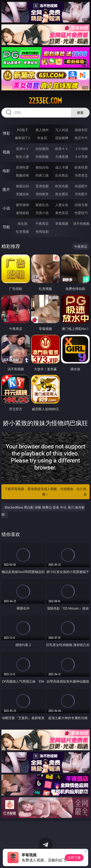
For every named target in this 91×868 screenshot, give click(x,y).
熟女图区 (62, 194)
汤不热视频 (81, 223)
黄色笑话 (62, 213)
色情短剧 (42, 231)
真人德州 (42, 130)
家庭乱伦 (42, 205)
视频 (6, 152)
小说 (6, 208)
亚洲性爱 (22, 167)
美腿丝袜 (22, 194)
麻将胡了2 (22, 138)
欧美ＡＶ (62, 149)
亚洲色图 (42, 186)
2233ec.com (45, 101)
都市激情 (22, 205)
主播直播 (62, 157)
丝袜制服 (42, 157)
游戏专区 (81, 130)
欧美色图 (62, 186)
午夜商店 (42, 223)
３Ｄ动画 (81, 149)
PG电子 (23, 130)
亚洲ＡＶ (22, 149)
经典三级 (42, 175)
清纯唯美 (42, 194)
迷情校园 (22, 213)
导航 (6, 227)
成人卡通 (62, 167)
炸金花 (42, 138)
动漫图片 (81, 186)
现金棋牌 (62, 138)
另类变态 (81, 175)
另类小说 (42, 213)
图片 (6, 189)
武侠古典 (81, 205)
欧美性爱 (81, 167)
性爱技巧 (81, 213)
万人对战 (62, 130)
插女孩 (22, 223)
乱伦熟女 (62, 175)
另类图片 (81, 194)
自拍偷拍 (42, 149)
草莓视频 (62, 223)
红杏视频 (22, 231)
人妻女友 (62, 205)
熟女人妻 (22, 157)
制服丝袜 (22, 175)
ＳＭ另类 (81, 157)
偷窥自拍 (22, 186)
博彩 (6, 133)
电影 (6, 171)
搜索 (80, 113)
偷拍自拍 (42, 167)
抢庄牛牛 (81, 138)
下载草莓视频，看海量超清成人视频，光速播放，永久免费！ (46, 492)
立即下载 (74, 858)
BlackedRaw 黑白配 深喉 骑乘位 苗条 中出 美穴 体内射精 (43, 511)
